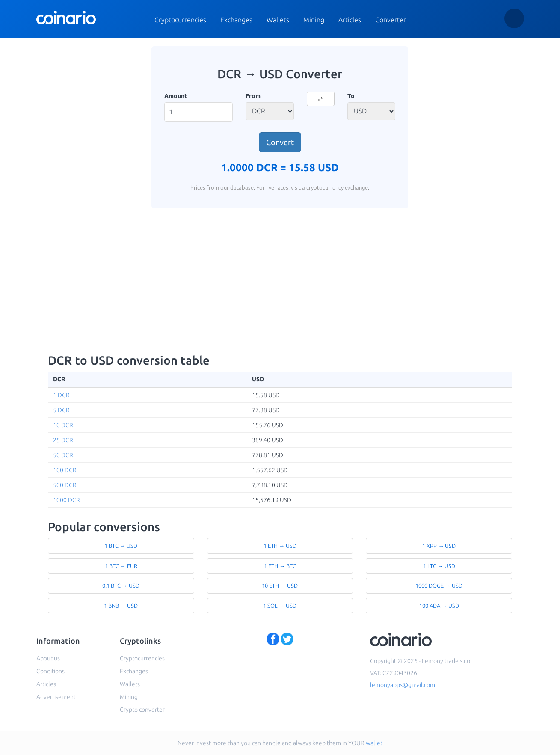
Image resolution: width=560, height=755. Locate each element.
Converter (391, 20)
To (351, 96)
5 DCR (61, 410)
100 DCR (65, 470)
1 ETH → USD (280, 546)
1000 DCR (67, 500)
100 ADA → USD (439, 606)
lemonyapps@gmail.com (403, 685)
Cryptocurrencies (180, 20)
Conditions (50, 671)
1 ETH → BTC (280, 566)
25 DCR (63, 440)
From (253, 96)
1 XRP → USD (439, 546)
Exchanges (236, 20)
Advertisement (56, 697)
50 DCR (63, 455)
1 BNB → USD (121, 606)
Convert (280, 142)
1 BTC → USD (121, 546)
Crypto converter (142, 710)
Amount (176, 96)
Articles (350, 20)
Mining (314, 20)
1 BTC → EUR (121, 566)
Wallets (278, 20)
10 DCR (63, 425)
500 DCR (65, 485)
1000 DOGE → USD (439, 586)
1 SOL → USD (280, 606)
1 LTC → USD (439, 566)
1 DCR (61, 395)
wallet (374, 743)
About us (48, 658)
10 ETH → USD (280, 586)
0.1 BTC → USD (121, 586)
